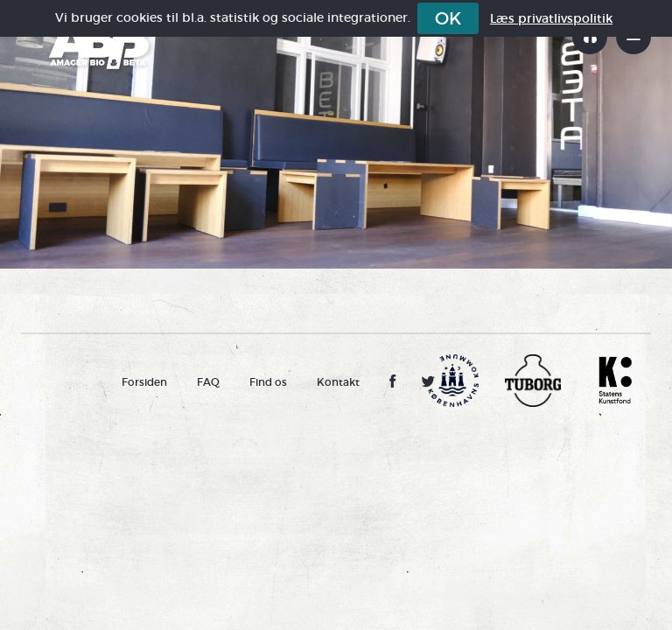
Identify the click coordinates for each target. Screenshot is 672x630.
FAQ (208, 382)
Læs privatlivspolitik (551, 18)
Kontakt (338, 382)
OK (448, 18)
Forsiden (144, 382)
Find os (268, 382)
